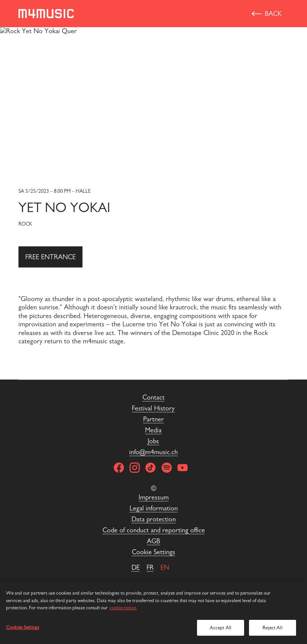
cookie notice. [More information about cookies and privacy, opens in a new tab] (123, 608)
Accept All (221, 628)
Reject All (272, 628)
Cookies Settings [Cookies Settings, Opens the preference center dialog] (23, 627)
